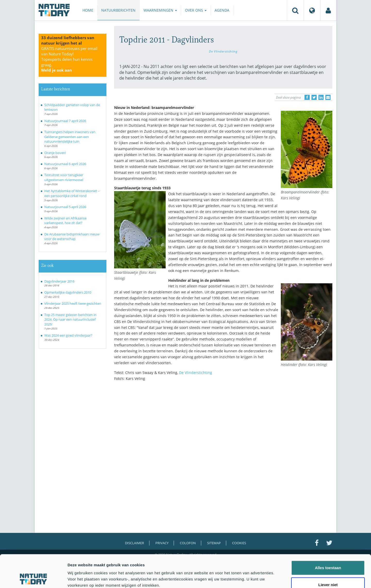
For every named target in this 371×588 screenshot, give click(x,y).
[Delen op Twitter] (314, 97)
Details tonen (278, 578)
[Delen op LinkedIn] (321, 97)
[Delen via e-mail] (328, 97)
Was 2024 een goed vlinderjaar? (68, 335)
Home (88, 10)
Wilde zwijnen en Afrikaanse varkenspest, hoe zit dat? (65, 221)
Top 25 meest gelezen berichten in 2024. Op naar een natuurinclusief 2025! (70, 319)
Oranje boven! (55, 153)
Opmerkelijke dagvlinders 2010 (68, 292)
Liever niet (328, 554)
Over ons (196, 10)
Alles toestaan (328, 537)
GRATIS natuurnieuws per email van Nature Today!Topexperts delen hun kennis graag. (69, 59)
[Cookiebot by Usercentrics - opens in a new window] (33, 578)
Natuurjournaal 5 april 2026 (65, 207)
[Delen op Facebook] (307, 97)
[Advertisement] (223, 430)
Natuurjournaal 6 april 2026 (65, 164)
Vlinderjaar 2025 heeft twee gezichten (73, 303)
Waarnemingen (160, 10)
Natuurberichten (118, 10)
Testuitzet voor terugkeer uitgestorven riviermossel (64, 177)
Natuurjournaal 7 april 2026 (65, 121)
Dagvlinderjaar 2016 (59, 281)
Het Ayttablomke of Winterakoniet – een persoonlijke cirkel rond (72, 193)
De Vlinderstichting (223, 51)
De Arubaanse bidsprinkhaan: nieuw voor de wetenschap (72, 237)
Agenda (222, 10)
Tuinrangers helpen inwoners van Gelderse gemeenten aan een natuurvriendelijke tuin (70, 137)
